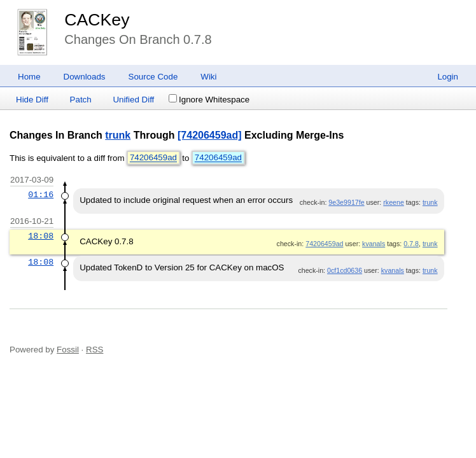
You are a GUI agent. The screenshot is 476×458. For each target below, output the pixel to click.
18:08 (41, 236)
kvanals (374, 244)
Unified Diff (133, 100)
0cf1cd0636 (345, 270)
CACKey (97, 20)
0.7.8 (411, 244)
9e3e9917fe (346, 202)
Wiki (208, 77)
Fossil (68, 350)
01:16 (41, 195)
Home (29, 77)
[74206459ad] (210, 135)
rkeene (394, 202)
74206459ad (153, 158)
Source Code (153, 77)
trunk (118, 135)
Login (448, 77)
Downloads (85, 77)
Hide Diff (32, 100)
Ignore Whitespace (209, 100)
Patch (81, 100)
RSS (94, 350)
